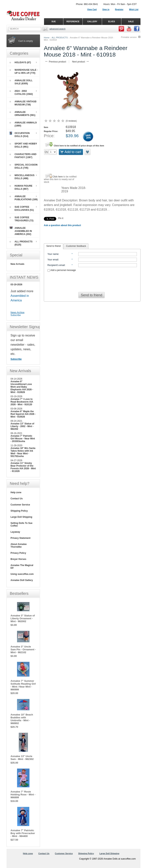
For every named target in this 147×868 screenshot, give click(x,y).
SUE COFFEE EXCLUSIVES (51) (22, 208)
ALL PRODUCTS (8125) (21, 243)
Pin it (61, 218)
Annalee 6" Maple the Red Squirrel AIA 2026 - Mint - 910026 (23, 414)
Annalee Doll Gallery (22, 580)
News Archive (18, 313)
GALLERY (92, 21)
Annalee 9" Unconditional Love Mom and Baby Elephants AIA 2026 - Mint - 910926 (22, 387)
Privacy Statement (20, 538)
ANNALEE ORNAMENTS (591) (22, 114)
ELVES (111, 21)
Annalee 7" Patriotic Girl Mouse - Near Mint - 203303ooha (23, 439)
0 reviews (71, 121)
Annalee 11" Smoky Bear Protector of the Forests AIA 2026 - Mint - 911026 (23, 467)
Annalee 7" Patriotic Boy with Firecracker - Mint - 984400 (23, 833)
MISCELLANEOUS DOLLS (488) (22, 177)
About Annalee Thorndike (19, 546)
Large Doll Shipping (21, 517)
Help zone (16, 492)
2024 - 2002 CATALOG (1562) (21, 93)
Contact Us (17, 499)
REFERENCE (73, 21)
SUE (54, 21)
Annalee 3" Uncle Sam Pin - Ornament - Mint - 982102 (23, 649)
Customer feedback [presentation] (76, 246)
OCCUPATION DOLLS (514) (20, 135)
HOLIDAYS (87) (20, 62)
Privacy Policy (18, 553)
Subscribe (16, 315)
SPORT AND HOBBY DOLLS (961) (23, 145)
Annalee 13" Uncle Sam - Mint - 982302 (22, 758)
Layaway (15, 532)
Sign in (106, 9)
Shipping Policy (19, 511)
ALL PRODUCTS (60, 38)
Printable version (129, 37)
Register (119, 9)
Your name (53, 254)
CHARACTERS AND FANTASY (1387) (23, 156)
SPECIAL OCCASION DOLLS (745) (24, 166)
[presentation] (92, 281)
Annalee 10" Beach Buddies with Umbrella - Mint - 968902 (22, 719)
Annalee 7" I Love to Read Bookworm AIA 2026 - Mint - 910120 (22, 402)
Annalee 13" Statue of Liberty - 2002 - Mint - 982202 (22, 426)
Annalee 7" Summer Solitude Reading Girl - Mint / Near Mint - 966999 (23, 685)
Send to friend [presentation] (53, 246)
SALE (131, 21)
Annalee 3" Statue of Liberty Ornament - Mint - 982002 (23, 618)
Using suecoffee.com (22, 574)
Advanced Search (57, 29)
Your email (53, 260)
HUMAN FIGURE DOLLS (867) (21, 187)
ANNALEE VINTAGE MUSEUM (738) (23, 103)
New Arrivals (17, 264)
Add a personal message (62, 270)
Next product (80, 62)
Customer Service (20, 505)
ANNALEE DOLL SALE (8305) (21, 82)
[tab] (53, 246)
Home (47, 38)
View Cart (92, 9)
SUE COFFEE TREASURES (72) (22, 219)
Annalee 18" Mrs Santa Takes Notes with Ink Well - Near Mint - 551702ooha (23, 452)
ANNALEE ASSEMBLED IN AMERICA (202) (21, 231)
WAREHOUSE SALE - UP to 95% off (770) (24, 71)
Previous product (55, 62)
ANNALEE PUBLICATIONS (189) (24, 198)
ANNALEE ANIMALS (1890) (23, 124)
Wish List (134, 9)
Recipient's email (56, 265)
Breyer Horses (18, 559)
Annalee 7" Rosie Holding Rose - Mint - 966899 (23, 795)
